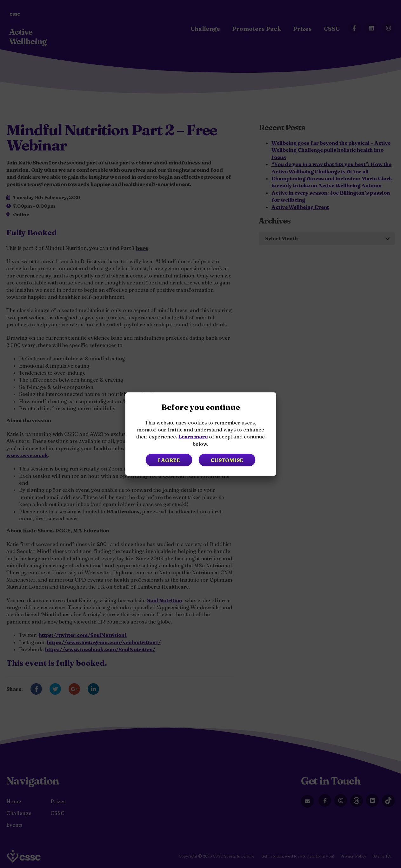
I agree (168, 460)
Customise (227, 460)
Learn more (193, 437)
